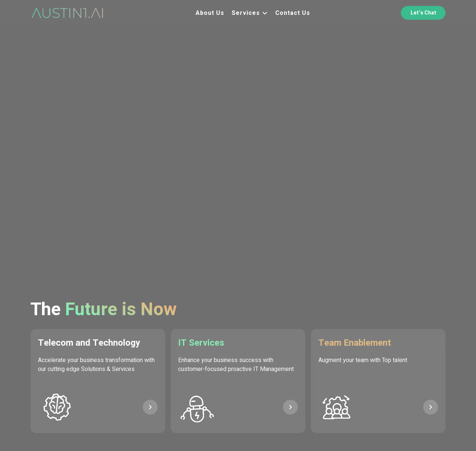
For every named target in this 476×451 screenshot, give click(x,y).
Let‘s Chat (423, 13)
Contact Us (293, 13)
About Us (210, 13)
